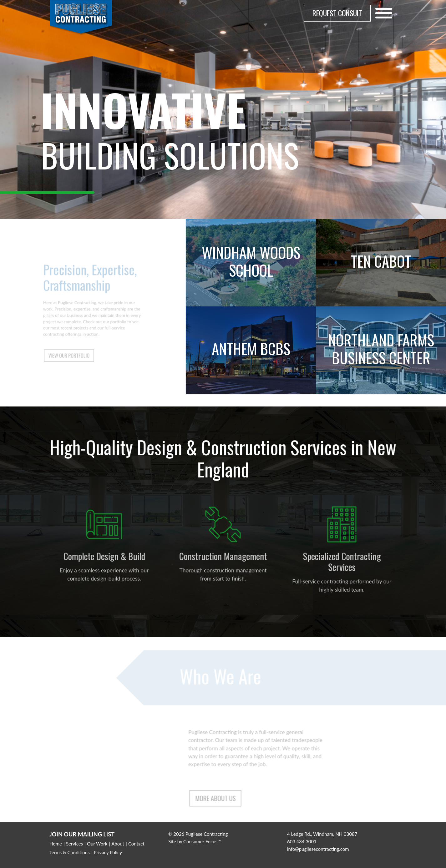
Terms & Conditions (70, 852)
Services (74, 844)
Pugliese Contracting (207, 834)
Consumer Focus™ (202, 841)
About (118, 844)
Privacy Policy (108, 852)
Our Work (97, 844)
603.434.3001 (302, 841)
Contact (136, 844)
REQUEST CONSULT (337, 13)
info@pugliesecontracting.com (318, 849)
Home (56, 844)
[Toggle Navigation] (384, 13)
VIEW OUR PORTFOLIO (72, 349)
